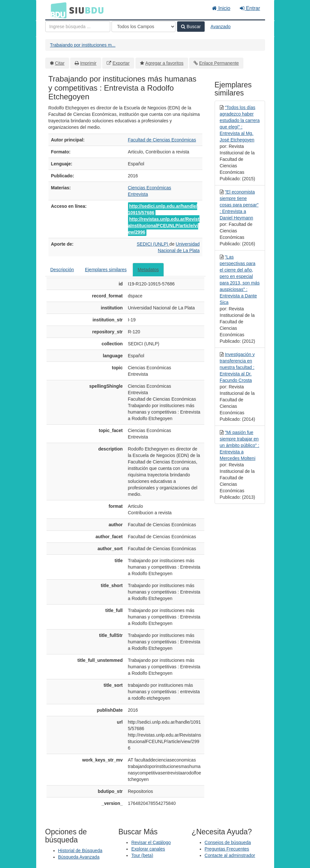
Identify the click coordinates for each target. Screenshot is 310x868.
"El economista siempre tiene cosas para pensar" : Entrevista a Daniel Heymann (239, 205)
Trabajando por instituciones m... (83, 45)
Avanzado (220, 27)
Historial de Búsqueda (80, 851)
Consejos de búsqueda (228, 842)
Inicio (221, 8)
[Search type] (144, 27)
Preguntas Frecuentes (227, 849)
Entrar (250, 8)
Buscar (191, 27)
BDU (57, 10)
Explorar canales (148, 849)
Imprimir (88, 63)
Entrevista (138, 194)
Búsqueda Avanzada (79, 857)
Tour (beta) (142, 855)
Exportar (121, 63)
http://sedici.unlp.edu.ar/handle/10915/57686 (163, 209)
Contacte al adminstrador (230, 855)
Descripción (62, 270)
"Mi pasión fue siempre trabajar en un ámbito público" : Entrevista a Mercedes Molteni (240, 445)
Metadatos (148, 270)
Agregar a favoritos (164, 63)
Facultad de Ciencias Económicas (162, 140)
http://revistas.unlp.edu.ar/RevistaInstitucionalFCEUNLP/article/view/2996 (164, 226)
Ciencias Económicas (150, 188)
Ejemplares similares (106, 270)
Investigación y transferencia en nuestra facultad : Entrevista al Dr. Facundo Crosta (237, 367)
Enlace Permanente (219, 63)
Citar (60, 63)
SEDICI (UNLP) (153, 244)
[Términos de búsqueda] (78, 27)
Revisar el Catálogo (151, 842)
